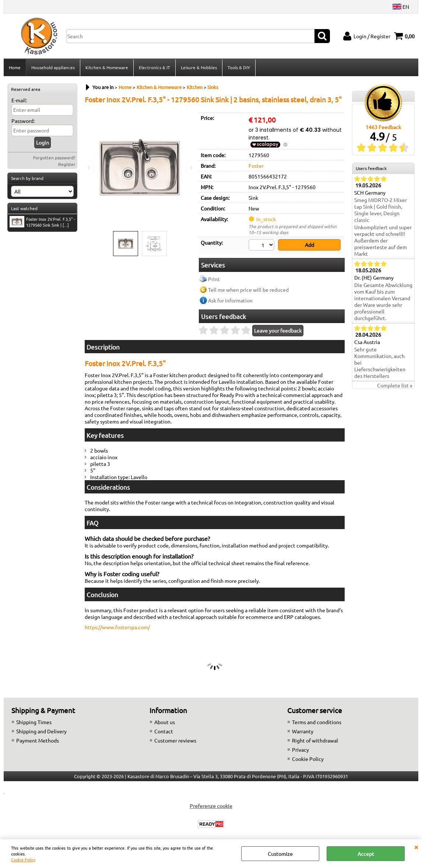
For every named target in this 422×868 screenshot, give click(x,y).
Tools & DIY (239, 67)
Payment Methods (38, 740)
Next (190, 168)
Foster (256, 166)
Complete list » (395, 385)
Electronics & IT (154, 67)
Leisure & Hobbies (199, 67)
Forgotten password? (54, 157)
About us (165, 722)
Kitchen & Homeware (107, 67)
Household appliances (53, 67)
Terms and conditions (317, 722)
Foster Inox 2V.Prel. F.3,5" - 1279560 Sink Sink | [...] (42, 222)
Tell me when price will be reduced (248, 290)
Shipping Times (34, 722)
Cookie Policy (23, 860)
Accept (366, 854)
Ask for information (230, 300)
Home (15, 67)
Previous (89, 168)
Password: (23, 121)
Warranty (303, 731)
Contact (164, 731)
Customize (280, 854)
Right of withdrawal (315, 740)
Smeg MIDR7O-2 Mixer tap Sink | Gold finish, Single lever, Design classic (381, 210)
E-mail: (19, 100)
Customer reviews (175, 740)
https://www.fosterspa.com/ (117, 627)
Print (214, 279)
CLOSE (416, 847)
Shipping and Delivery (41, 731)
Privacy (300, 750)
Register (67, 164)
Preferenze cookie (211, 806)
